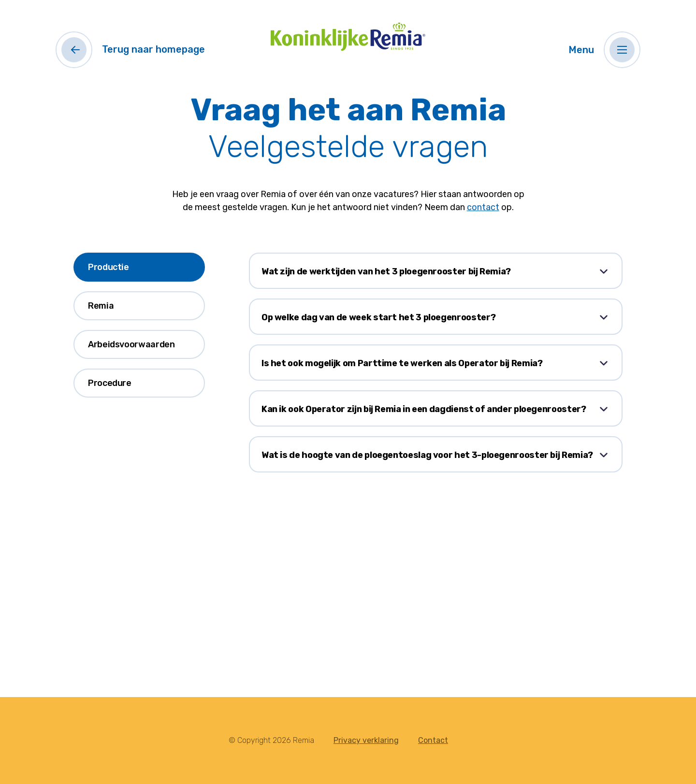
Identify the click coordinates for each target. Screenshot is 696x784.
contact (483, 207)
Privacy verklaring (366, 740)
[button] (622, 50)
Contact (433, 740)
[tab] (139, 267)
